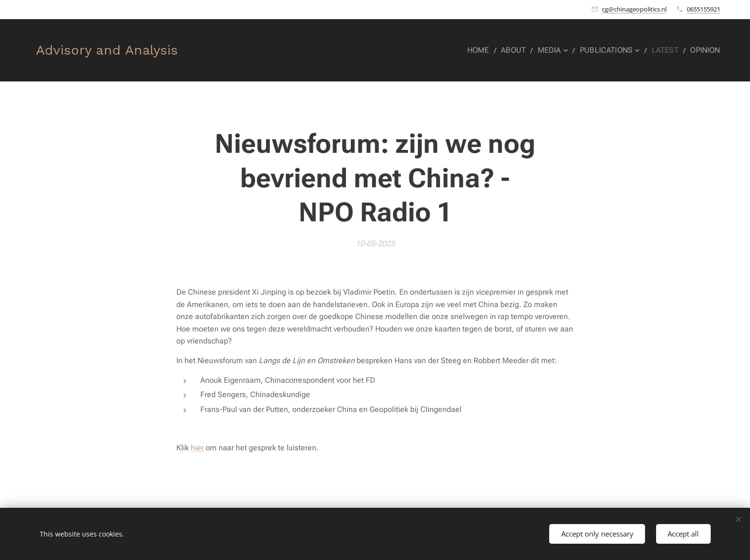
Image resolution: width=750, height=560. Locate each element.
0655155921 (704, 9)
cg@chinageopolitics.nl (634, 9)
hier (197, 448)
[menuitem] (490, 50)
